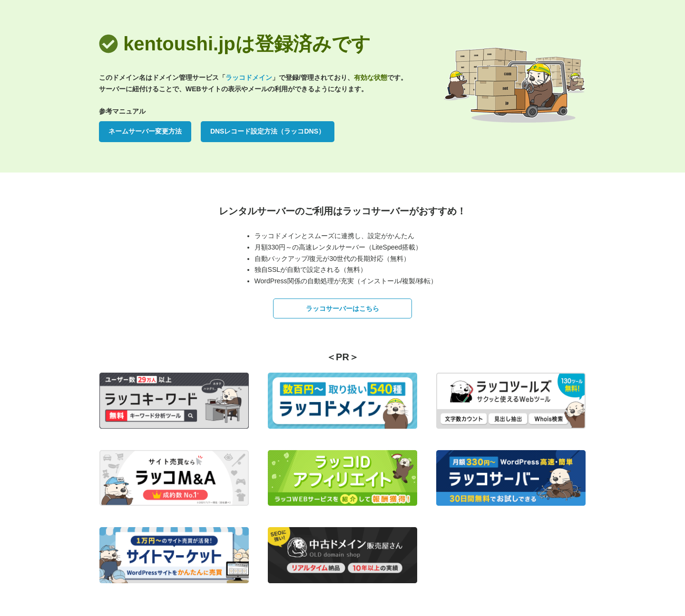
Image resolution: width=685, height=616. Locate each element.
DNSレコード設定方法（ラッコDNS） (268, 131)
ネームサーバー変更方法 (145, 131)
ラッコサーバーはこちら (342, 308)
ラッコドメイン (249, 77)
